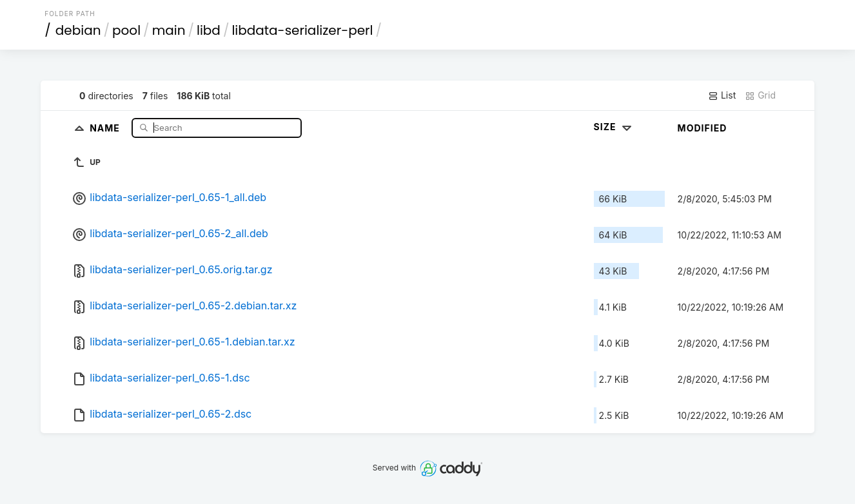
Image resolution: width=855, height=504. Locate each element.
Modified (703, 128)
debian (78, 30)
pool (126, 30)
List (722, 95)
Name (106, 127)
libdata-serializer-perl (302, 30)
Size (614, 127)
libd (209, 30)
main (169, 30)
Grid (760, 95)
